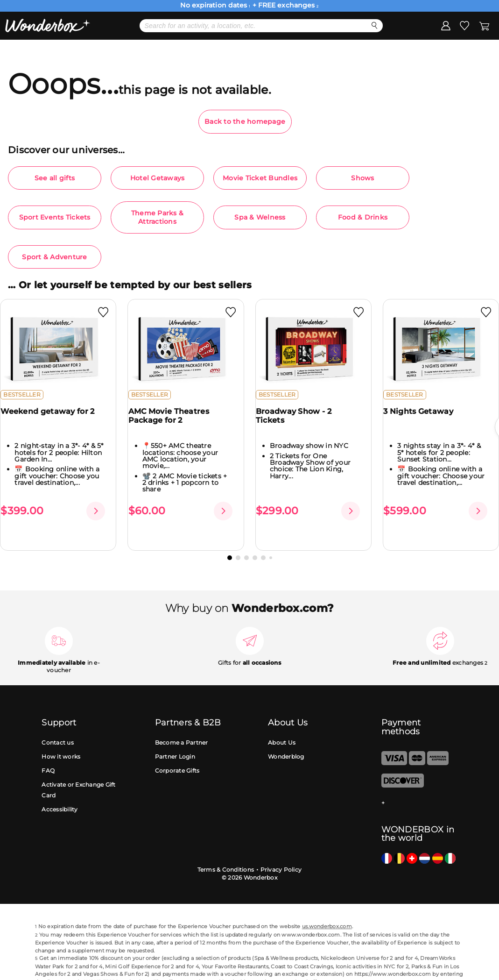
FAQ (48, 756)
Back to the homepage (245, 121)
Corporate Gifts (177, 756)
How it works (61, 742)
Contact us (58, 728)
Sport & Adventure (54, 257)
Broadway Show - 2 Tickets (299, 423)
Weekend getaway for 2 (53, 419)
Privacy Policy (281, 855)
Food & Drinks (363, 217)
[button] (230, 543)
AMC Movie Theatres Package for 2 (174, 423)
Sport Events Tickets (55, 217)
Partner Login (175, 742)
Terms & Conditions (226, 855)
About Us (282, 728)
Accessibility (60, 794)
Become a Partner (182, 728)
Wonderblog (286, 742)
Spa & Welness (260, 217)
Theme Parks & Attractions (157, 217)
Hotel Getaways (158, 178)
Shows (362, 178)
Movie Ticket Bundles (260, 178)
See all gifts (55, 178)
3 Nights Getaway (424, 419)
